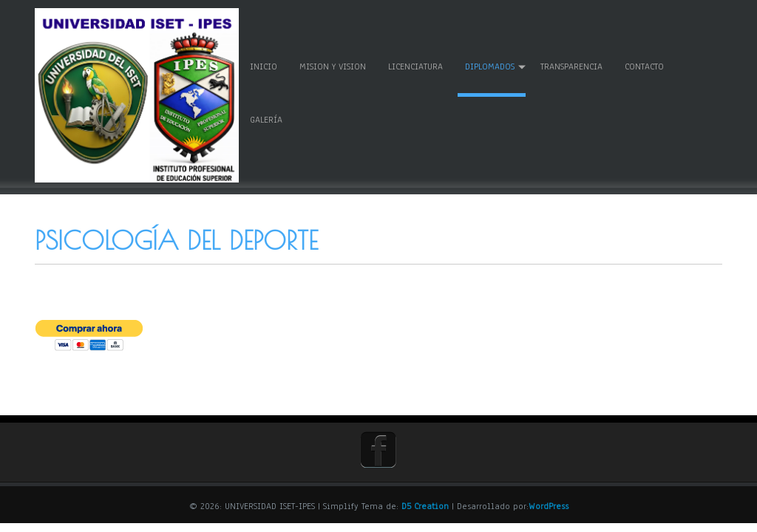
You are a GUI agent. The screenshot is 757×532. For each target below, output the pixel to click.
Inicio (267, 65)
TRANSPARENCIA (574, 65)
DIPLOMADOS (493, 65)
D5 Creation (425, 502)
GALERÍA (269, 118)
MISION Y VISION (336, 65)
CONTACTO (647, 65)
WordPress (549, 502)
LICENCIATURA (418, 65)
